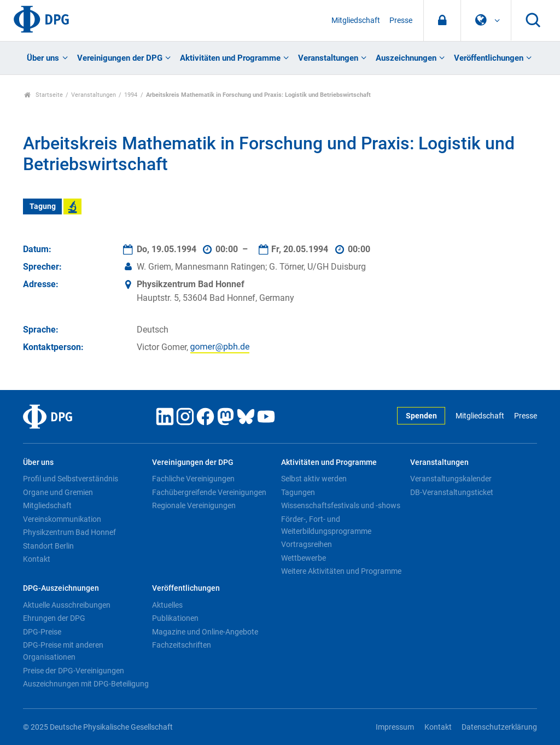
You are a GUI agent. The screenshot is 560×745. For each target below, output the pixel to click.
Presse (401, 21)
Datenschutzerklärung (499, 727)
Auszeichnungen (406, 58)
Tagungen (298, 492)
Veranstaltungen (328, 58)
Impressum (395, 727)
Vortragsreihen (307, 544)
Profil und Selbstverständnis (71, 479)
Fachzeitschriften (182, 645)
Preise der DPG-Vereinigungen (74, 671)
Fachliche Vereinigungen (193, 479)
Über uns (43, 58)
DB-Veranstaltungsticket (452, 492)
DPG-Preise (42, 632)
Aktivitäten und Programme (230, 58)
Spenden (421, 416)
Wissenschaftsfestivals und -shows (341, 505)
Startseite (43, 95)
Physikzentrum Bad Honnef (69, 532)
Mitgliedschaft (356, 21)
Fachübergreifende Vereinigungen (209, 492)
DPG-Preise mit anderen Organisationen (63, 651)
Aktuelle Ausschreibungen (67, 605)
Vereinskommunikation (62, 519)
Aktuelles (167, 605)
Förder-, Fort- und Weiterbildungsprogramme (326, 525)
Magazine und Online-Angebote (205, 632)
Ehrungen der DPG (54, 618)
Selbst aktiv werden (314, 479)
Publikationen (175, 618)
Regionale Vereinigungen (194, 505)
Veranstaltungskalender (451, 479)
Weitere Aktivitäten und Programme (341, 571)
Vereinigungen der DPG (120, 58)
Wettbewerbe (304, 558)
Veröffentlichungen (489, 58)
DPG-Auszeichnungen (61, 588)
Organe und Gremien (58, 492)
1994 (131, 95)
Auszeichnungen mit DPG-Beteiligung (86, 684)
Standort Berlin (48, 546)
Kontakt (37, 559)
